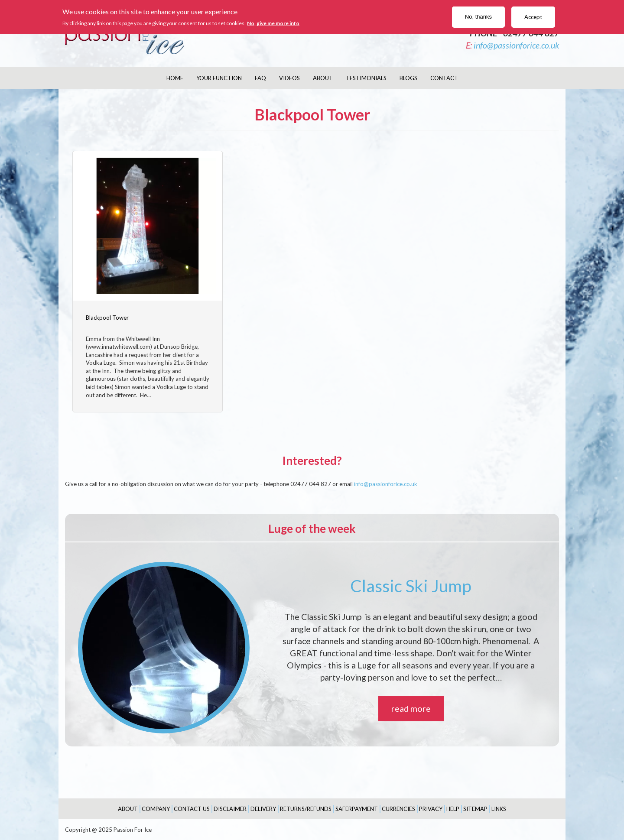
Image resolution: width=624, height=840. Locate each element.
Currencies (398, 808)
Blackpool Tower (107, 317)
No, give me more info (273, 23)
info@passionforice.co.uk (516, 45)
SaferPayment (357, 808)
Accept (533, 17)
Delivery (263, 808)
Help (453, 808)
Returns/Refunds (306, 808)
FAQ (260, 78)
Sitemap (475, 808)
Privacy (431, 808)
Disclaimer (230, 808)
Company (156, 808)
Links (499, 808)
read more (411, 708)
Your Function (219, 78)
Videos (289, 78)
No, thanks (478, 17)
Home (175, 78)
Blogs (408, 78)
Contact (444, 78)
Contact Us (192, 808)
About (323, 78)
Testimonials (366, 78)
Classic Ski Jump (411, 585)
